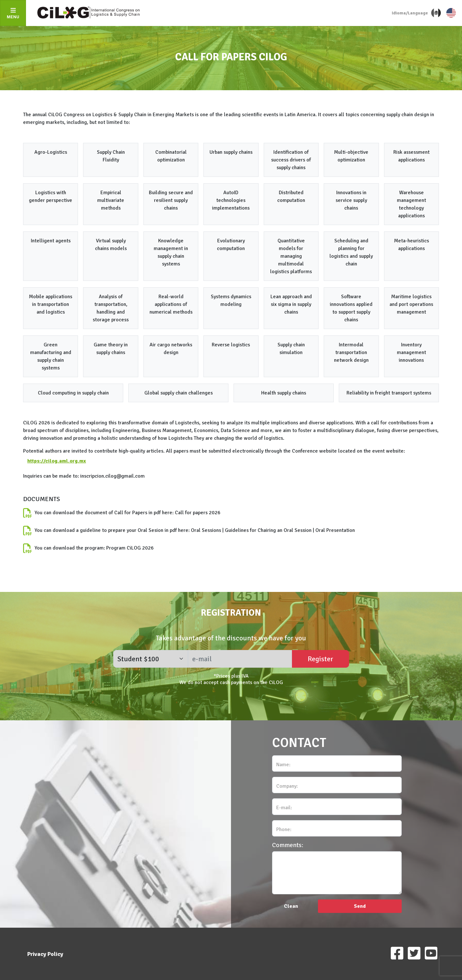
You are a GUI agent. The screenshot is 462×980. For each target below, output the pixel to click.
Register (321, 659)
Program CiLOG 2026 (130, 548)
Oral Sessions (206, 530)
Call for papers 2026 (198, 513)
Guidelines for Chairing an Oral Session (268, 530)
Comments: (288, 845)
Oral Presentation (335, 530)
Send (360, 906)
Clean (291, 906)
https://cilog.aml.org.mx (57, 461)
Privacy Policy (45, 954)
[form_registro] (151, 659)
